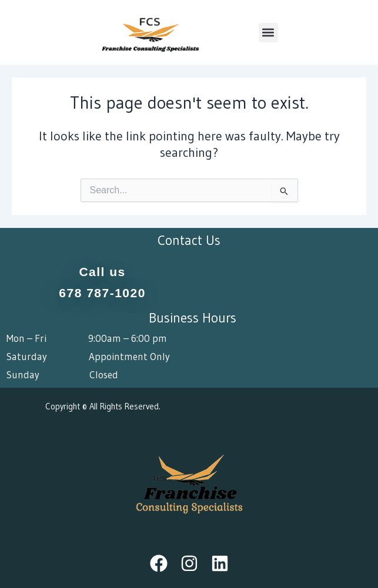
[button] (268, 33)
